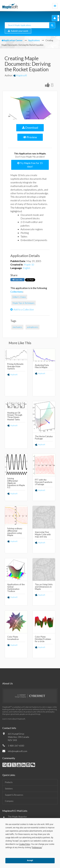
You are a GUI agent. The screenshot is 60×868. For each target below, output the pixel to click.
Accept (30, 860)
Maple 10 (29, 264)
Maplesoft (20, 75)
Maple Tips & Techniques (24, 303)
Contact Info (9, 728)
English (27, 268)
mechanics (17, 327)
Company (9, 801)
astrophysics (33, 327)
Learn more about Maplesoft (14, 719)
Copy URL (17, 280)
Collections (17, 292)
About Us (8, 683)
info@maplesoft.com (18, 751)
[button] (55, 18)
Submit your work (18, 31)
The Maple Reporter (17, 817)
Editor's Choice (19, 297)
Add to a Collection (22, 309)
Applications (34, 40)
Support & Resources (14, 795)
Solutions (9, 789)
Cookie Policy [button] (25, 844)
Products (9, 782)
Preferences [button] (37, 848)
